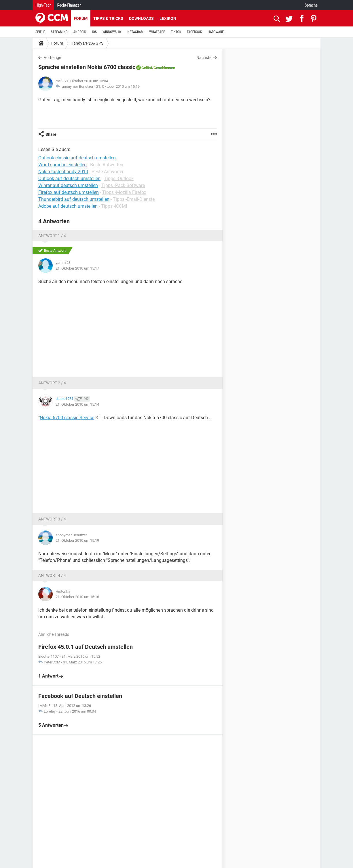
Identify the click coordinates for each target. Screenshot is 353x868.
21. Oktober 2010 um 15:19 (118, 86)
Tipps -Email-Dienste (134, 199)
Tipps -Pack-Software (123, 185)
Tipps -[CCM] (114, 206)
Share (51, 134)
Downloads (141, 18)
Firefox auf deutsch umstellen (69, 192)
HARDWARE (216, 32)
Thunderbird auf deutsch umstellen (74, 199)
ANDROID (80, 32)
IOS (94, 32)
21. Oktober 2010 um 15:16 (77, 597)
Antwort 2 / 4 (52, 383)
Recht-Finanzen (69, 5)
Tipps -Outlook (119, 179)
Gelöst (147, 68)
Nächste (204, 58)
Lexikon (168, 18)
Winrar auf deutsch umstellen (68, 185)
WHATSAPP (157, 32)
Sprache (311, 5)
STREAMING (59, 32)
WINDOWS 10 (112, 32)
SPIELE (40, 32)
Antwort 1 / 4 (52, 236)
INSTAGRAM (135, 32)
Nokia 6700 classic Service (67, 418)
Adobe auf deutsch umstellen (68, 206)
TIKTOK (176, 32)
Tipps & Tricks (108, 18)
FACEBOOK (194, 32)
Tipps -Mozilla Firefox (124, 192)
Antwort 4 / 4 (52, 575)
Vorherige (52, 58)
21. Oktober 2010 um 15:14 (77, 404)
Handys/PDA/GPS (87, 43)
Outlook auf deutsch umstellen (69, 179)
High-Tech (43, 5)
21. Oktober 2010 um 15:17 (77, 268)
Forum (81, 18)
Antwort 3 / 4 (52, 519)
